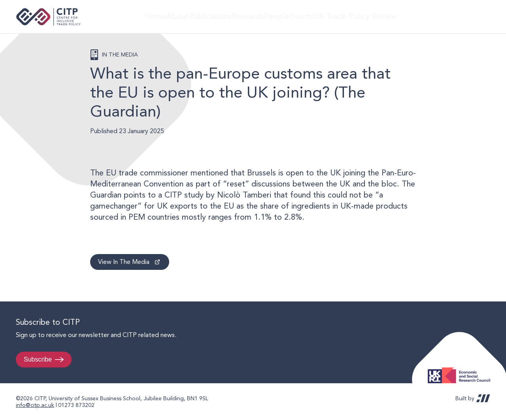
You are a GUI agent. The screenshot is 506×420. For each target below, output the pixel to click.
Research (252, 16)
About (172, 16)
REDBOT (483, 398)
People (287, 16)
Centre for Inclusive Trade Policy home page (48, 17)
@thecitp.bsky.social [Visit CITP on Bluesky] (481, 17)
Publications (210, 16)
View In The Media (124, 262)
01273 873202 (76, 405)
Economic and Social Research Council (461, 369)
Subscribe (38, 359)
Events (318, 16)
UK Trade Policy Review (373, 16)
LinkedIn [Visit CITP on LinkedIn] (466, 17)
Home (143, 16)
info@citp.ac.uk (35, 405)
